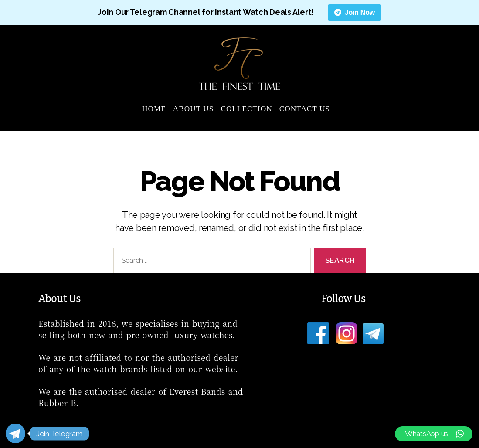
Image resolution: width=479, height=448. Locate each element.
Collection (246, 109)
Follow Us (343, 299)
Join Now (355, 12)
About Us (194, 109)
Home (154, 109)
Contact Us (305, 109)
